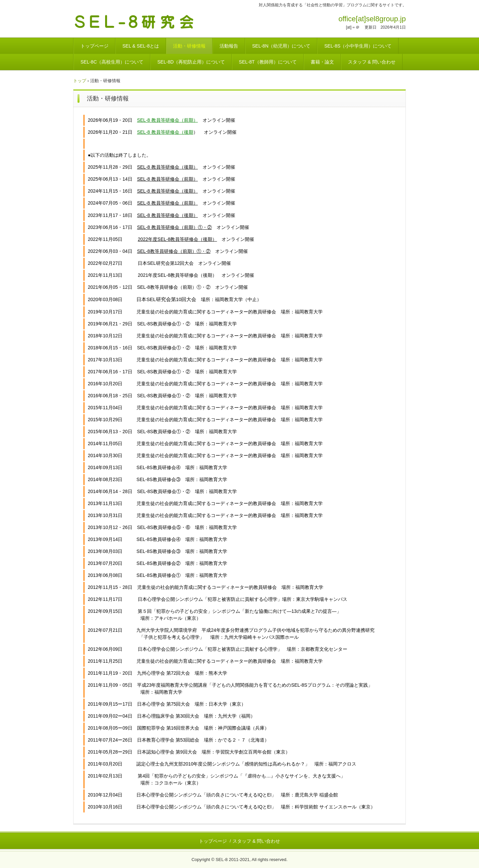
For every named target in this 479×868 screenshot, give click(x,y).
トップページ (94, 46)
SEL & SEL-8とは (141, 46)
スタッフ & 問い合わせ (372, 62)
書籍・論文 (322, 62)
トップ (80, 81)
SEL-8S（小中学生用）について (358, 46)
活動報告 (229, 46)
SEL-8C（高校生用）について (112, 62)
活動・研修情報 (189, 46)
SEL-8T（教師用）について (268, 62)
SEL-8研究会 (141, 21)
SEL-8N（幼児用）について (281, 46)
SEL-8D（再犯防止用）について (191, 62)
